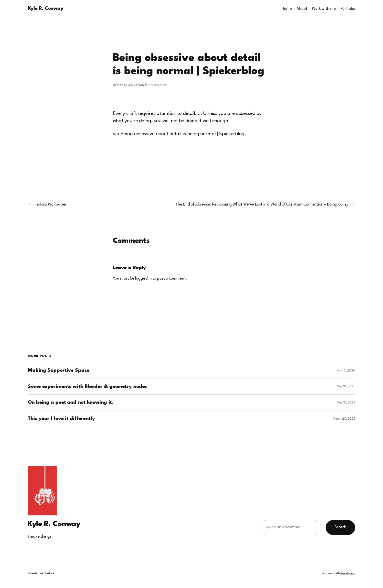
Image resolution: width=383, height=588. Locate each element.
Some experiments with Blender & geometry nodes (87, 387)
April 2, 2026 (346, 371)
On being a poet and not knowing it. (71, 403)
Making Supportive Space (59, 370)
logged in (143, 278)
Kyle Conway (136, 85)
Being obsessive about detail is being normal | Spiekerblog (183, 134)
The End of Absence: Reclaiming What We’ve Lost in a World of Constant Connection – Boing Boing (262, 204)
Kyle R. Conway (46, 9)
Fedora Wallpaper (51, 204)
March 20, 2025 (344, 419)
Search (340, 527)
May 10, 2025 (346, 403)
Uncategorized (158, 85)
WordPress (348, 573)
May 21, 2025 (346, 387)
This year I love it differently (61, 419)
